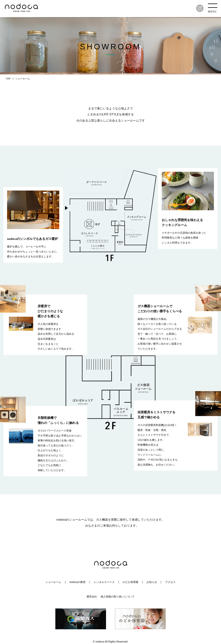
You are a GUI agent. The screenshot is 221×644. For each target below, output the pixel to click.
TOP (8, 79)
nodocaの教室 (78, 582)
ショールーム (53, 582)
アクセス (170, 582)
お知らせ (152, 582)
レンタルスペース (104, 582)
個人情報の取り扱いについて (118, 597)
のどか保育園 (131, 582)
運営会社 (92, 597)
